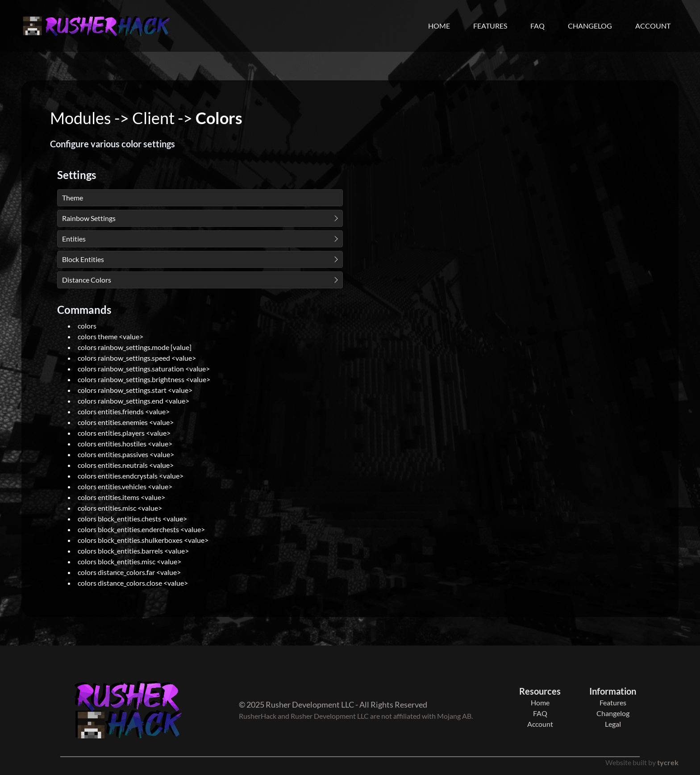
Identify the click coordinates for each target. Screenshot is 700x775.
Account (653, 26)
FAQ (537, 26)
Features (490, 26)
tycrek (668, 762)
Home (439, 26)
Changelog (590, 26)
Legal (613, 724)
